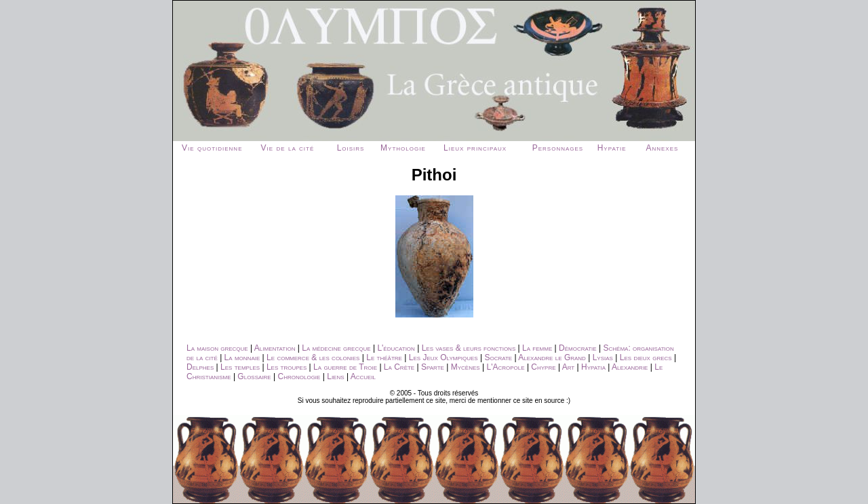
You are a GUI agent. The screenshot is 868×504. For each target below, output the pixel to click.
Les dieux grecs (646, 357)
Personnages (558, 148)
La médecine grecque (336, 348)
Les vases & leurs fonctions (469, 348)
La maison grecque (217, 348)
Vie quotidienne (212, 148)
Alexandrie (630, 367)
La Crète (399, 367)
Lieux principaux (475, 148)
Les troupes (287, 367)
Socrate (498, 357)
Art (569, 367)
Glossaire (254, 376)
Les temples (240, 367)
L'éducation (396, 348)
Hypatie (612, 148)
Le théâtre (384, 357)
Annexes (662, 148)
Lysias (603, 357)
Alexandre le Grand (552, 357)
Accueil (363, 376)
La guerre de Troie (345, 367)
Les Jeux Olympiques (443, 357)
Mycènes (466, 367)
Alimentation (275, 348)
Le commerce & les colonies (313, 357)
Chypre (543, 367)
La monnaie (242, 357)
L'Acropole (505, 367)
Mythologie (403, 148)
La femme (537, 348)
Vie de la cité (288, 148)
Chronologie (299, 376)
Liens (335, 376)
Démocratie (578, 348)
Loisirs (351, 148)
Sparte (433, 367)
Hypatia (593, 367)
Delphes (200, 367)
